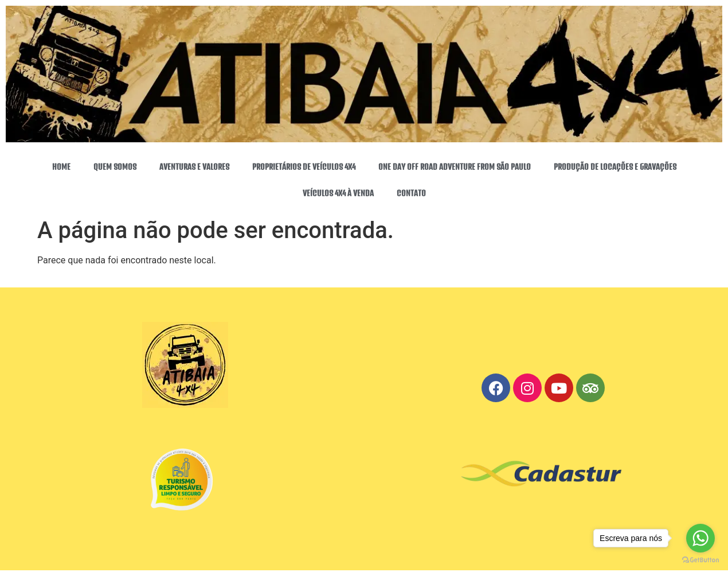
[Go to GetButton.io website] (700, 560)
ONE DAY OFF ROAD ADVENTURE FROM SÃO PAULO (455, 167)
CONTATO (411, 193)
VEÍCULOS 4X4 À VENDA (338, 193)
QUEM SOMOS (115, 167)
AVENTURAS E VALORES (194, 167)
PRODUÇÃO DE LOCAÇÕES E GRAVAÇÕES (615, 167)
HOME (61, 167)
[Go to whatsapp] (700, 538)
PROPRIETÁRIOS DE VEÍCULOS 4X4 (304, 167)
